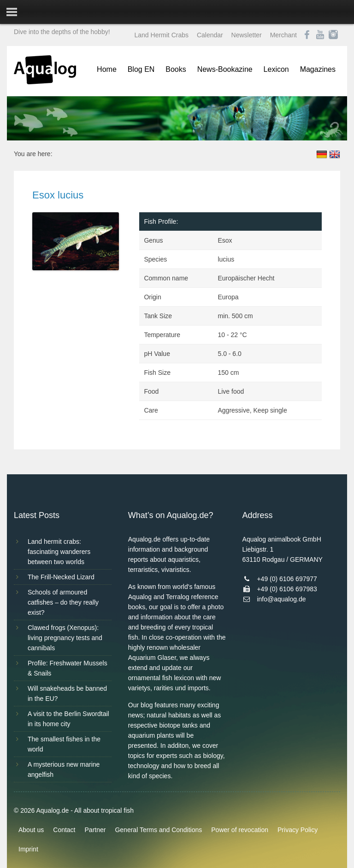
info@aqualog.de (281, 599)
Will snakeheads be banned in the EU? (67, 693)
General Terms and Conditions (158, 830)
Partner (95, 830)
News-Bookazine (225, 69)
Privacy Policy (298, 830)
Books (176, 69)
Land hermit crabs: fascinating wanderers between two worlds (59, 552)
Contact (64, 830)
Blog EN (141, 69)
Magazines (318, 69)
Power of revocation (240, 830)
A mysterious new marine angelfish (64, 769)
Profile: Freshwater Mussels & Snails (68, 668)
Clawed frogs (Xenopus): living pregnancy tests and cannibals (65, 638)
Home (107, 69)
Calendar (210, 35)
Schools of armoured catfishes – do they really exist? (63, 602)
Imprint (28, 849)
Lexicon (276, 69)
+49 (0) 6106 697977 (287, 579)
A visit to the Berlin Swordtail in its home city (68, 719)
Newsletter (247, 35)
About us (31, 830)
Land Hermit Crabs (162, 35)
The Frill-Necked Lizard (61, 577)
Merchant (283, 35)
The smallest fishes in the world (64, 744)
